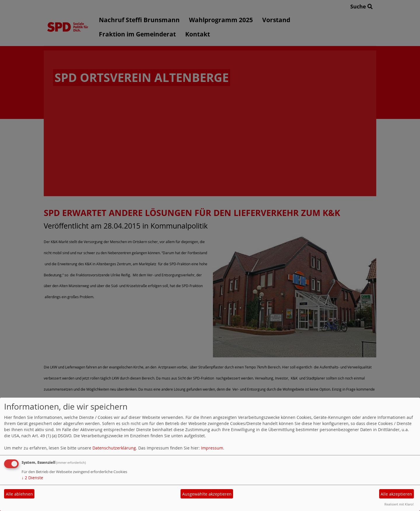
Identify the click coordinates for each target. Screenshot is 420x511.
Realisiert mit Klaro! (399, 504)
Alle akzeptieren (396, 494)
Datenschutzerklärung (114, 448)
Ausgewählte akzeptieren (207, 494)
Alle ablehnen (19, 494)
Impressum (212, 448)
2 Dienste (32, 478)
